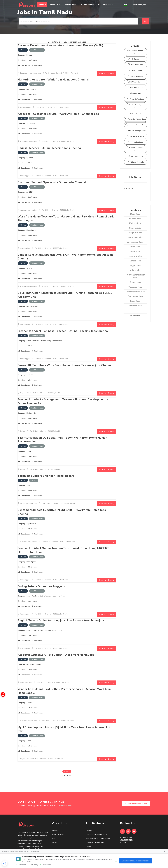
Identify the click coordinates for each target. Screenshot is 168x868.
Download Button (66, 806)
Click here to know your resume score (136, 861)
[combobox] (78, 21)
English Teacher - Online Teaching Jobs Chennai (50, 148)
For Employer (140, 5)
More (67, 771)
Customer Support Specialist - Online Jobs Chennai (52, 182)
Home (42, 5)
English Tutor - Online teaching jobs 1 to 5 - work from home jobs (61, 620)
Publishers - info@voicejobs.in (96, 834)
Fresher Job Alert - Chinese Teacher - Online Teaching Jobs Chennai (63, 331)
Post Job (89, 830)
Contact (54, 842)
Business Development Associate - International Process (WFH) (61, 45)
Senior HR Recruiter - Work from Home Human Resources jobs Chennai (65, 365)
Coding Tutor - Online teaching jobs (41, 586)
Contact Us (70, 5)
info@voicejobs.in (126, 837)
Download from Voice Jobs (136, 804)
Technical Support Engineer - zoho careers (46, 476)
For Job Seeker (87, 5)
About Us (55, 5)
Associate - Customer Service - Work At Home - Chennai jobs (58, 114)
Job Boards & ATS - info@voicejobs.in (99, 838)
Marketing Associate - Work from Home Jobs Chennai (53, 80)
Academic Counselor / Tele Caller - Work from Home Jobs (56, 655)
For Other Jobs (106, 5)
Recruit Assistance (58, 834)
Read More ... (37, 65)
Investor (89, 846)
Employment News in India (95, 842)
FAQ (53, 838)
